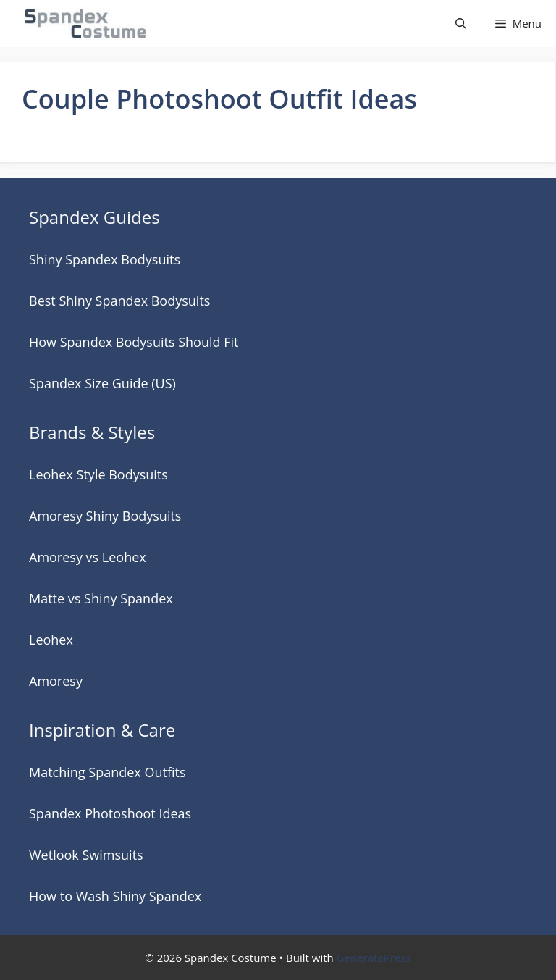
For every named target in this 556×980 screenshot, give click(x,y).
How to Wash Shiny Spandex (115, 896)
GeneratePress (374, 958)
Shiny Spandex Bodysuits (105, 259)
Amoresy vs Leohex (88, 557)
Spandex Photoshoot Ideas (110, 813)
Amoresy (56, 681)
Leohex (51, 640)
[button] (461, 24)
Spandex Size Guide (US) (102, 383)
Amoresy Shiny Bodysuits (105, 516)
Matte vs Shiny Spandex (101, 598)
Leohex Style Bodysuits (98, 474)
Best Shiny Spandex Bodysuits (119, 301)
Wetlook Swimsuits (86, 855)
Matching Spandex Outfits (108, 772)
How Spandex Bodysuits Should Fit (134, 342)
